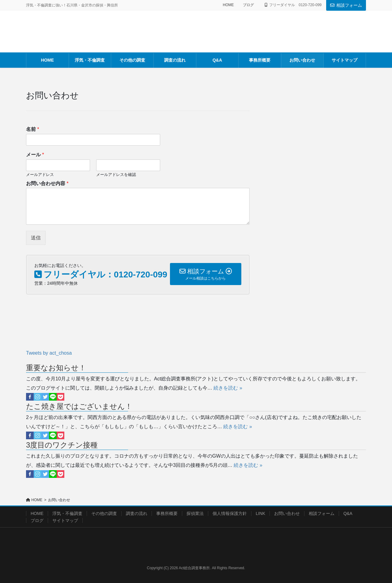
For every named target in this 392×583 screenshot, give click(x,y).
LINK (260, 513)
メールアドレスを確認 (116, 175)
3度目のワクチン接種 (62, 445)
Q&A (348, 513)
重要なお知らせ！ (56, 368)
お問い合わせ (287, 513)
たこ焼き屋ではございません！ (79, 406)
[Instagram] (38, 397)
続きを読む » (228, 388)
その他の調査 (104, 513)
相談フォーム (346, 5)
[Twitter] (45, 397)
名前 (33, 129)
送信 (36, 238)
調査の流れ (137, 513)
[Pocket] (60, 397)
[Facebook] (30, 397)
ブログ (248, 5)
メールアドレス (40, 175)
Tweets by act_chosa (49, 353)
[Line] (53, 397)
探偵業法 (195, 513)
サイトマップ (65, 520)
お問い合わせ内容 (47, 183)
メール (35, 155)
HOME (228, 5)
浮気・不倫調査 (67, 513)
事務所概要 (167, 513)
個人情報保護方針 (230, 513)
